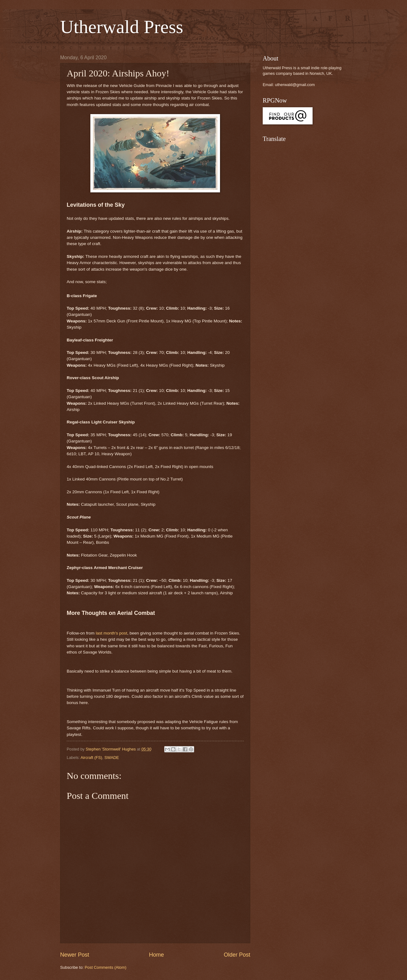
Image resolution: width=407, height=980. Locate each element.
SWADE (112, 758)
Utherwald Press (122, 27)
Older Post (237, 955)
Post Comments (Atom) (106, 967)
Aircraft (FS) (91, 758)
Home (156, 955)
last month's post (111, 633)
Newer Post (75, 955)
